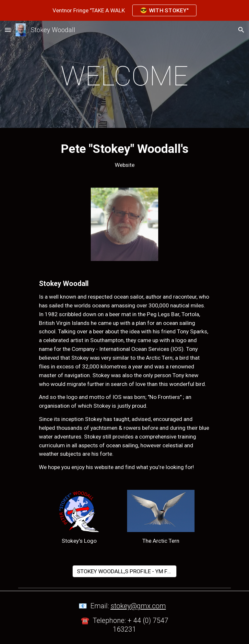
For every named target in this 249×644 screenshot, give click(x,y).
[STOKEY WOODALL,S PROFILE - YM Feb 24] (124, 571)
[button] (8, 30)
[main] (124, 76)
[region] (124, 10)
